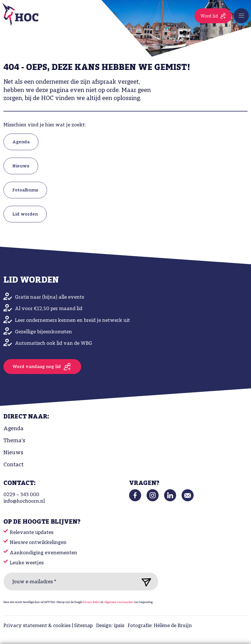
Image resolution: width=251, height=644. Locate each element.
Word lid (209, 16)
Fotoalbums (25, 190)
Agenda (21, 142)
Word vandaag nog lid (37, 367)
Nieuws (21, 166)
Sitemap (83, 626)
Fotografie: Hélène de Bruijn (160, 626)
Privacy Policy (91, 602)
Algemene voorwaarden (119, 602)
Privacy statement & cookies (37, 626)
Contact (13, 465)
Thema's (14, 441)
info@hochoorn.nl (24, 501)
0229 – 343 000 (21, 495)
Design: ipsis (110, 626)
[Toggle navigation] (241, 16)
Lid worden (25, 214)
